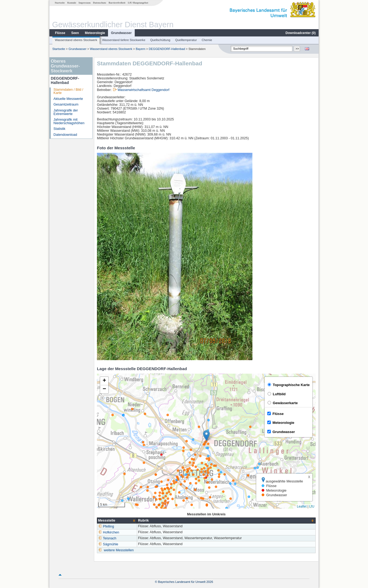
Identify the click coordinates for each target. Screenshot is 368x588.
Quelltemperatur (186, 40)
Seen (75, 33)
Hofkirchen (109, 532)
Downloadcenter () (301, 33)
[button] (206, 436)
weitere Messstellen (119, 550)
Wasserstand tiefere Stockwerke (124, 40)
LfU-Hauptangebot (138, 3)
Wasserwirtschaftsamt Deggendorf (143, 90)
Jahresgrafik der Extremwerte (66, 112)
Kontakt (72, 3)
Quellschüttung (160, 40)
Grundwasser (121, 33)
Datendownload (65, 135)
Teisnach (107, 538)
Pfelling (106, 526)
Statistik (59, 129)
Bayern (141, 49)
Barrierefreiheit (117, 3)
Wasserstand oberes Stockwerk (76, 40)
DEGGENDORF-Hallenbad (167, 49)
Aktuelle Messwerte (68, 99)
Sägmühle (108, 544)
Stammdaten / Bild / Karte (68, 91)
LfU (312, 506)
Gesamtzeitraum (66, 104)
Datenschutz (100, 3)
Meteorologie (95, 33)
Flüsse (60, 33)
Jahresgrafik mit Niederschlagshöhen (69, 121)
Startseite (60, 3)
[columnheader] (117, 521)
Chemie (207, 40)
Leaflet (302, 506)
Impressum (85, 3)
